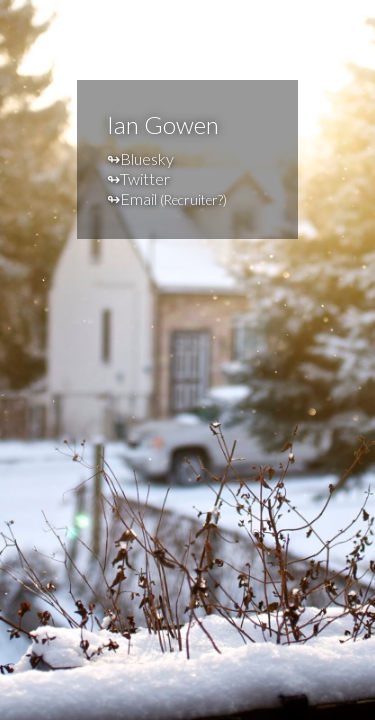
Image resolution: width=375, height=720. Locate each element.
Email (138, 198)
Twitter (145, 178)
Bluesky (147, 158)
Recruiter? (193, 200)
